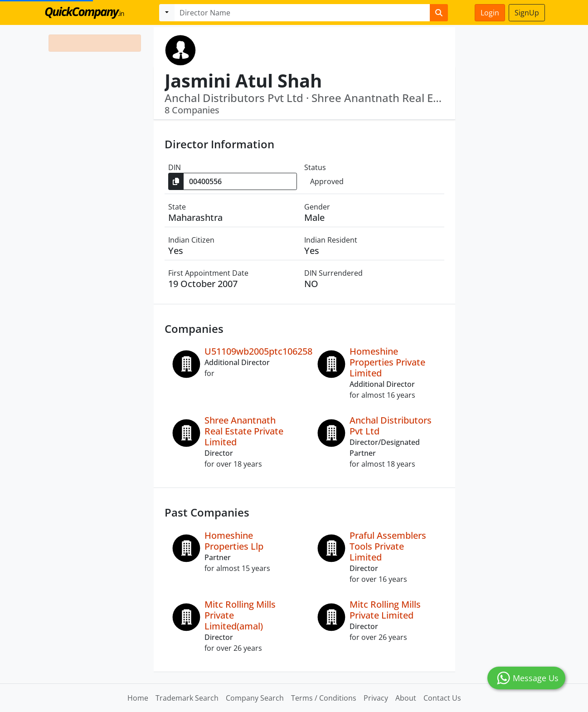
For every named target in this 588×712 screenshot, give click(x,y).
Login (490, 13)
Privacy (376, 698)
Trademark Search (187, 698)
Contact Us (442, 698)
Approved (327, 181)
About (406, 698)
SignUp (527, 13)
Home (138, 698)
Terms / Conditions (324, 698)
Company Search (255, 698)
